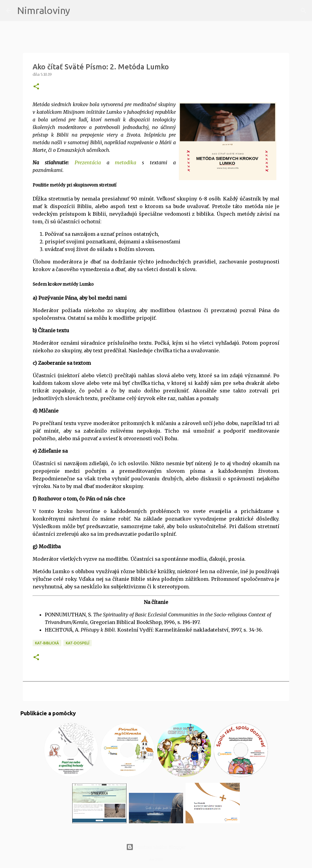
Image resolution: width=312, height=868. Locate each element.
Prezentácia (88, 162)
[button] (36, 87)
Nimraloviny (44, 10)
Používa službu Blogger (156, 847)
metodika (126, 162)
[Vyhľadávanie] (79, 11)
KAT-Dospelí (78, 643)
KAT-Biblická (47, 643)
